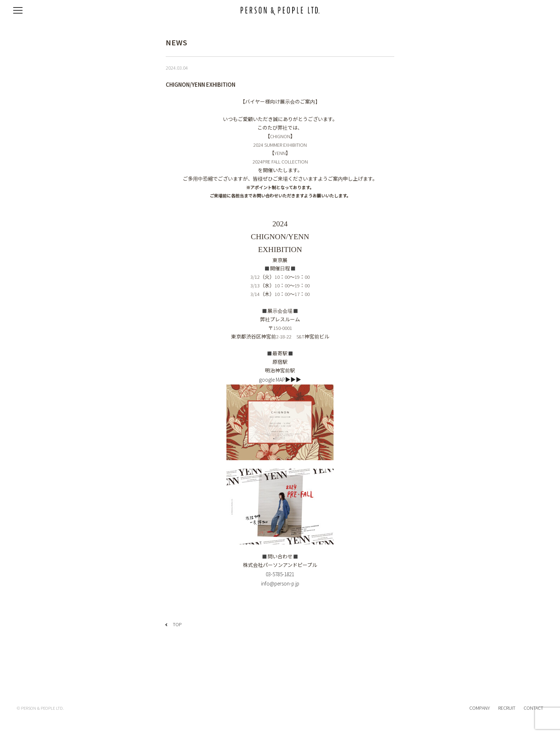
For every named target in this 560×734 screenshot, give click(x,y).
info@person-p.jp (280, 584)
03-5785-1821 (280, 574)
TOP (177, 624)
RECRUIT (507, 708)
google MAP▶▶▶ (280, 380)
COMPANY (480, 708)
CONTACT (533, 708)
